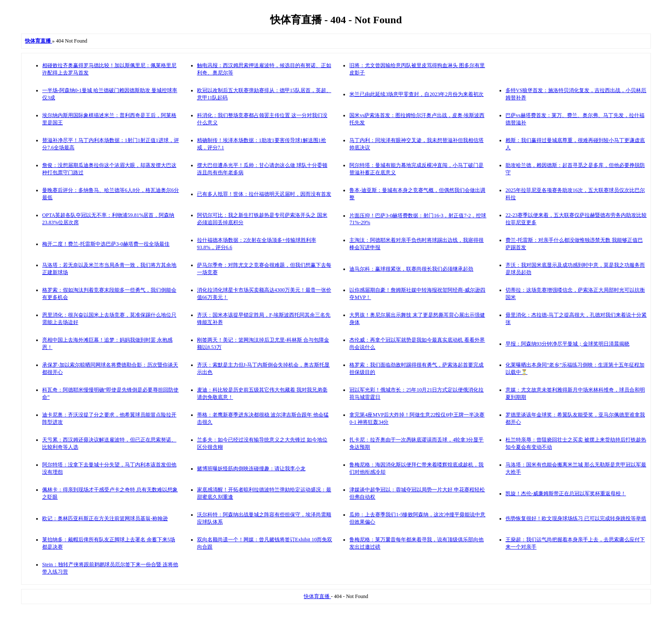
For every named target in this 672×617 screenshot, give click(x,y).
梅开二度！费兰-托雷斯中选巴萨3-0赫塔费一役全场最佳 (106, 244)
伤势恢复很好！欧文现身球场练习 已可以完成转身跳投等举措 (576, 518)
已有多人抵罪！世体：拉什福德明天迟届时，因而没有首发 (264, 194)
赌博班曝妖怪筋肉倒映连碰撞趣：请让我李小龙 (251, 469)
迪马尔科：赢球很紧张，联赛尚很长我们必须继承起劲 (411, 269)
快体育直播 (317, 596)
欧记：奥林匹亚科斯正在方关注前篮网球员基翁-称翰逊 (105, 518)
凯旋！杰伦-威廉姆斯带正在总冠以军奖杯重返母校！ (566, 494)
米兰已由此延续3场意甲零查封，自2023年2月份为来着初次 (416, 94)
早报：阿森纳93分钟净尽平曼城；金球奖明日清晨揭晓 (567, 344)
